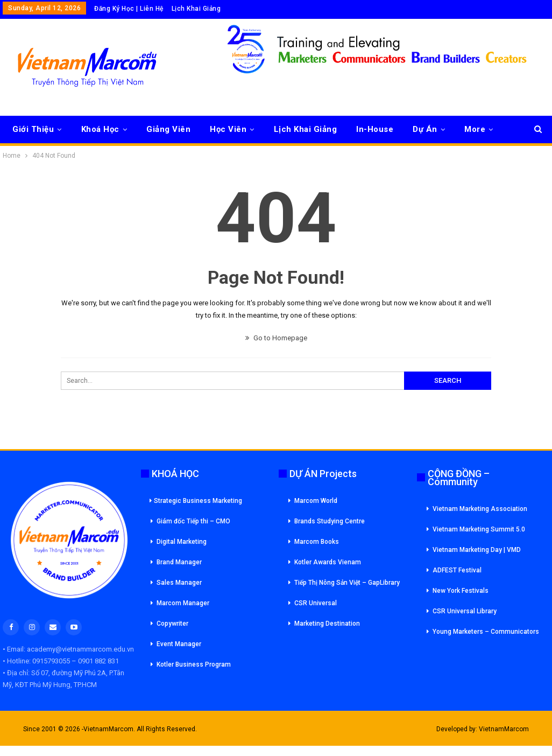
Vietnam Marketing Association (480, 509)
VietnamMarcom (504, 729)
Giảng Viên (168, 129)
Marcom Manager (183, 603)
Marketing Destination (327, 624)
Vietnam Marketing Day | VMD (477, 550)
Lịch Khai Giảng (196, 9)
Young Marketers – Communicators (486, 632)
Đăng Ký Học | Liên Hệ (129, 9)
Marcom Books (317, 542)
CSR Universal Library (465, 611)
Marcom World (316, 501)
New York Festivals (461, 591)
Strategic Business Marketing (196, 501)
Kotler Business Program (194, 664)
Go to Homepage (276, 338)
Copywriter (172, 624)
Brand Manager (179, 562)
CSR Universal (316, 603)
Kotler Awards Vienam (328, 562)
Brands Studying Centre (330, 521)
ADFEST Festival (457, 570)
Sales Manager (179, 583)
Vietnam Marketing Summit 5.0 (479, 529)
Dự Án (425, 129)
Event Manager (179, 644)
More (475, 129)
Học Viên (228, 129)
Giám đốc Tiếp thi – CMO (193, 521)
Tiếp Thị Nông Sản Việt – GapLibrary (347, 583)
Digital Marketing (182, 542)
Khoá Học (100, 129)
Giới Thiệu (33, 129)
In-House (375, 129)
